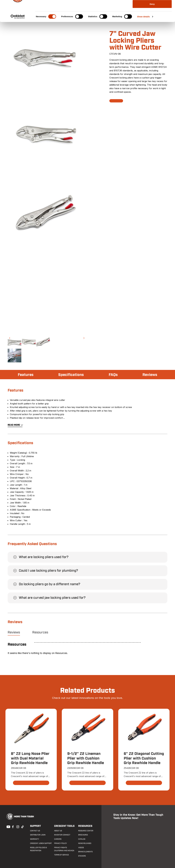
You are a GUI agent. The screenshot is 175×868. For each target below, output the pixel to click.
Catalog (82, 839)
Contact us (35, 831)
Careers (58, 839)
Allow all (152, 7)
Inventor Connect (62, 835)
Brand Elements (85, 852)
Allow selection (152, 16)
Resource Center (86, 831)
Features (26, 375)
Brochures (83, 835)
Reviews (150, 375)
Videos (81, 848)
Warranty (35, 839)
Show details (143, 38)
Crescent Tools (64, 826)
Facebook (13, 827)
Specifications (71, 375)
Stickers (82, 856)
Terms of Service (62, 855)
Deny (152, 25)
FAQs (113, 375)
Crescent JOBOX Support (41, 843)
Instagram (17, 827)
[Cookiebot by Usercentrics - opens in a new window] (18, 38)
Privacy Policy (60, 843)
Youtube (8, 827)
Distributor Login (38, 835)
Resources (40, 632)
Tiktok (22, 827)
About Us (58, 831)
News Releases (85, 843)
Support (35, 826)
